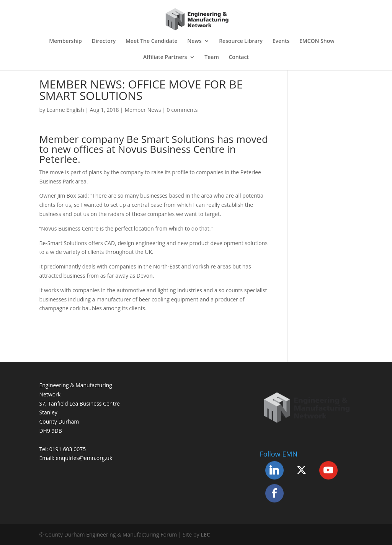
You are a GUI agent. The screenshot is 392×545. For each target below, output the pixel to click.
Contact (238, 57)
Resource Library (241, 41)
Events (281, 41)
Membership (65, 41)
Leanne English (65, 110)
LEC (205, 534)
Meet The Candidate (152, 41)
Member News (143, 110)
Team (212, 57)
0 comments (182, 110)
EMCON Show (317, 41)
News (194, 41)
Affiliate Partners (165, 57)
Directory (104, 41)
